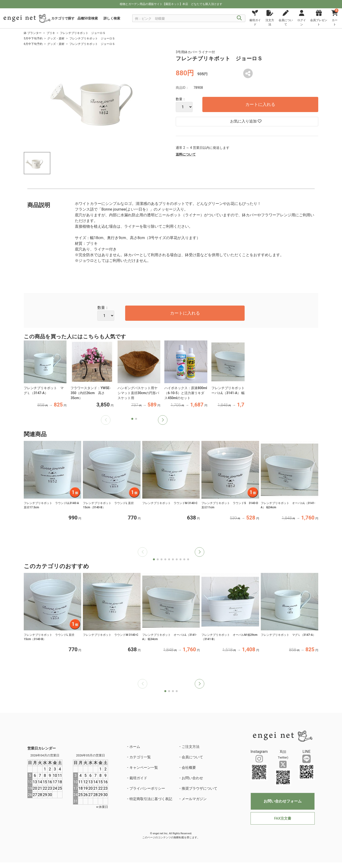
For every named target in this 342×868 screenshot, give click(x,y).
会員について (192, 757)
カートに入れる (260, 104)
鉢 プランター (33, 33)
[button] (163, 420)
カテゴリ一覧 (140, 757)
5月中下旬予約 (33, 38)
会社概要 (189, 768)
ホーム (135, 747)
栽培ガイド (138, 778)
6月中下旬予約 (33, 44)
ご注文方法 (191, 747)
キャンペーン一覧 (144, 768)
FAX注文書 (283, 818)
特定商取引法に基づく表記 (151, 799)
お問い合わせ (192, 778)
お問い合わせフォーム (283, 801)
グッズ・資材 (56, 38)
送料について (186, 154)
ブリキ (51, 33)
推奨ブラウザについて (199, 788)
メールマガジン (194, 799)
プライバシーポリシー (147, 788)
